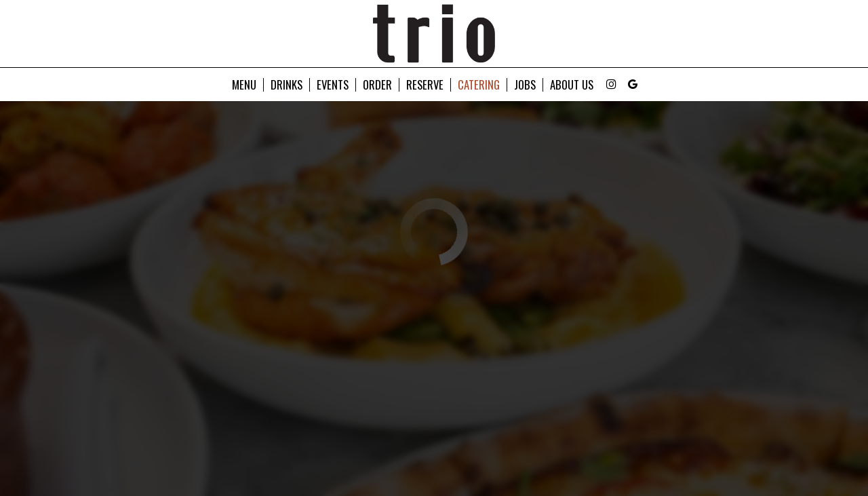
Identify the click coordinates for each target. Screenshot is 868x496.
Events (333, 85)
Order (377, 85)
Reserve (425, 85)
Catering (479, 85)
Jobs (525, 85)
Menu (244, 85)
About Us (572, 85)
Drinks (287, 85)
